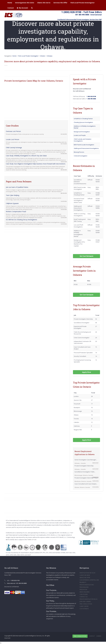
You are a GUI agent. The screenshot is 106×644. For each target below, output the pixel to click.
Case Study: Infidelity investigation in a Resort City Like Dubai (26, 156)
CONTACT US (83, 597)
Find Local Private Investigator (83, 3)
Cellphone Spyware (12, 203)
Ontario (43, 56)
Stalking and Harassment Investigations (86, 148)
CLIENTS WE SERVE (85, 575)
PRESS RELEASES (84, 587)
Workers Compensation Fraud (16, 211)
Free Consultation (80, 636)
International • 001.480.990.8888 (15, 583)
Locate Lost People (80, 135)
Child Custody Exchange (14, 148)
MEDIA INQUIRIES (85, 592)
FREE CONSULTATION (86, 604)
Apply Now (86, 372)
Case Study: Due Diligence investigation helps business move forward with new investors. (36, 164)
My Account (23, 8)
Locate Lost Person (13, 139)
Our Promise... (52, 611)
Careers (99, 636)
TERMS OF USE (32, 540)
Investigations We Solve (25, 3)
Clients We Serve (44, 3)
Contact (11, 8)
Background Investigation (82, 132)
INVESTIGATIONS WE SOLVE (87, 573)
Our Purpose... (52, 590)
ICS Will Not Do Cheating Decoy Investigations (21, 220)
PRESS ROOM (83, 590)
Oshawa (50, 56)
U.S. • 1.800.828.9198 (12, 580)
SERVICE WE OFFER (85, 578)
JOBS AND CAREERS (85, 602)
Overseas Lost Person (13, 131)
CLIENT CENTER (84, 606)
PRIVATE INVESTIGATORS (87, 585)
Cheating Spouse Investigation (83, 122)
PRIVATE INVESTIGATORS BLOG (89, 599)
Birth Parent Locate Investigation (84, 145)
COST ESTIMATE (84, 609)
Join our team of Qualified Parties (17, 187)
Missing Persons (79, 152)
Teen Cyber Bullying (13, 195)
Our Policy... (51, 601)
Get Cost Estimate (86, 256)
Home (10, 3)
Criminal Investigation (81, 156)
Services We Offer (60, 3)
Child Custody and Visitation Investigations (83, 140)
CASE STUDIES (84, 594)
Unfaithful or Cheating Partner (83, 119)
